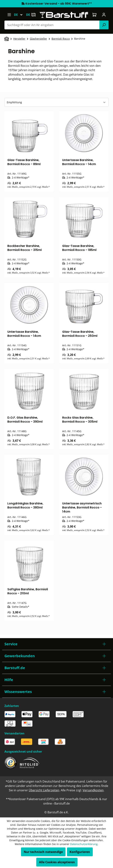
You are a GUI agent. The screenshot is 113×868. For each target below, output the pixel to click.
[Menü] (9, 15)
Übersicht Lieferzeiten (44, 790)
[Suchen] (104, 25)
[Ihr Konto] (104, 15)
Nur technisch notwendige (43, 852)
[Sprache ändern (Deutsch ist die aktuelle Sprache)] (20, 15)
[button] (56, 644)
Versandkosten (93, 790)
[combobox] (52, 25)
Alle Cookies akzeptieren (57, 862)
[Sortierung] (56, 102)
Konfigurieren (80, 852)
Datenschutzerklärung (84, 844)
